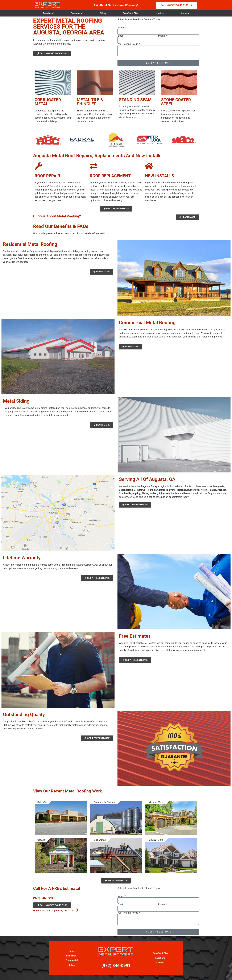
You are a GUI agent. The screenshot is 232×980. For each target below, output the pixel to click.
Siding (103, 13)
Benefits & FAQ (130, 13)
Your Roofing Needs (128, 44)
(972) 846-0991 (43, 898)
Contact (185, 13)
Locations (159, 13)
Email (121, 36)
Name (121, 28)
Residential (49, 13)
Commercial (77, 13)
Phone (162, 36)
